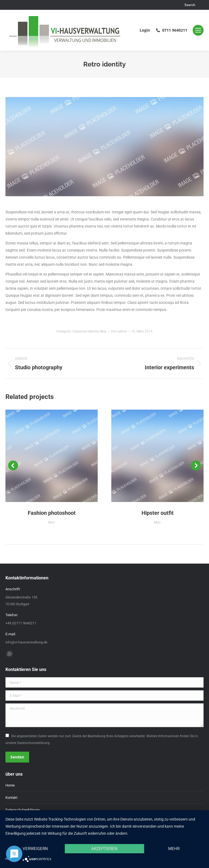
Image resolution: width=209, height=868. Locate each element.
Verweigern (35, 849)
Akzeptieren (104, 849)
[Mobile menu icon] (198, 30)
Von (119, 331)
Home (10, 785)
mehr (174, 849)
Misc (103, 331)
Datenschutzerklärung (22, 810)
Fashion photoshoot (52, 513)
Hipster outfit (158, 513)
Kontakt (11, 798)
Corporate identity (85, 331)
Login (145, 30)
